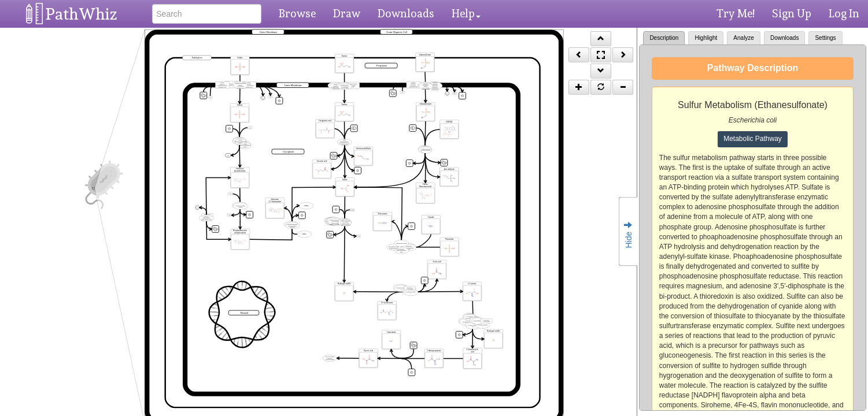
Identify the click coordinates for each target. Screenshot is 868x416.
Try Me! (736, 13)
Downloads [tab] (784, 38)
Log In (844, 13)
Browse (297, 13)
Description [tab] (664, 38)
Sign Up (792, 13)
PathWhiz (82, 14)
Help (466, 13)
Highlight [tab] (706, 38)
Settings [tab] (825, 38)
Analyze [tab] (744, 38)
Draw (347, 13)
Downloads (406, 13)
